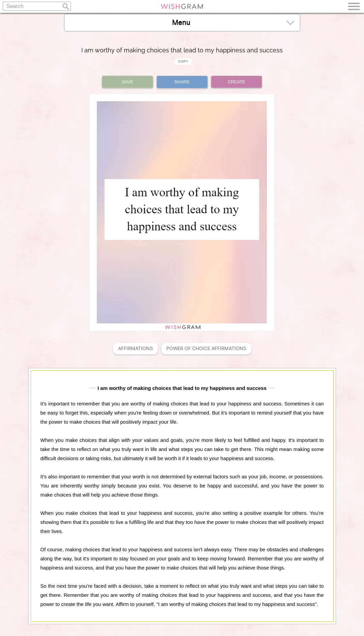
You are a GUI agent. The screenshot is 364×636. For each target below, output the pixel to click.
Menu (233, 22)
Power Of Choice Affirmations (206, 349)
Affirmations (135, 349)
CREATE (236, 82)
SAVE (128, 82)
